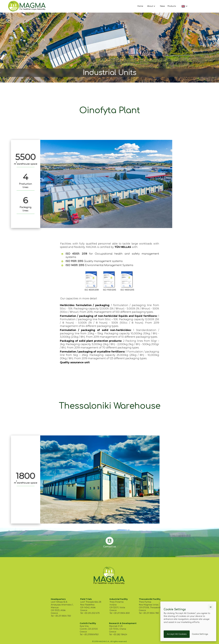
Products (172, 6)
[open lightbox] (108, 184)
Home (140, 6)
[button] (151, 6)
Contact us (110, 547)
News (162, 6)
